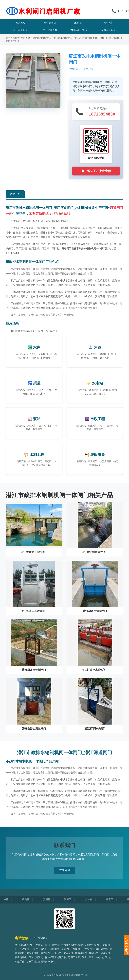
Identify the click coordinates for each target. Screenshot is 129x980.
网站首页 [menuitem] (20, 23)
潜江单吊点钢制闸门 (95, 611)
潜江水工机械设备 (63, 38)
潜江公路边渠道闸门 (34, 729)
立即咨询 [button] (65, 870)
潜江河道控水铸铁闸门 (95, 670)
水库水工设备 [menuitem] (20, 30)
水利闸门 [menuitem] (109, 23)
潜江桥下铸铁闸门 (95, 729)
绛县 (8, 899)
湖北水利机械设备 (42, 38)
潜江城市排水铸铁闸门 (95, 552)
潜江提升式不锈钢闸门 (34, 611)
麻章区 (112, 899)
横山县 (28, 899)
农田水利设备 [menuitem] (50, 30)
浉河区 (70, 899)
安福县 (49, 899)
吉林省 (91, 899)
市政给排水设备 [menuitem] (79, 30)
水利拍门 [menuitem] (79, 23)
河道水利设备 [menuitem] (109, 30)
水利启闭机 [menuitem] (50, 23)
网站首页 (25, 38)
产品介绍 (15, 194)
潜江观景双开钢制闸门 (34, 552)
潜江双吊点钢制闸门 (34, 670)
